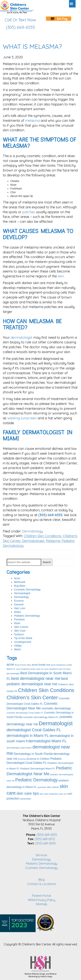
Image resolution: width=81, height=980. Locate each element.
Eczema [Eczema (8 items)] (22, 759)
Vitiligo (18, 646)
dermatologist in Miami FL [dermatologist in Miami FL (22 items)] (28, 736)
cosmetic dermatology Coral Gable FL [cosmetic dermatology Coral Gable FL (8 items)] (25, 713)
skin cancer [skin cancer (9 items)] (53, 787)
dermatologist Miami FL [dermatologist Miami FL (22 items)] (48, 741)
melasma (32, 121)
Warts (17, 649)
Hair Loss (20, 608)
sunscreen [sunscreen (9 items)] (25, 799)
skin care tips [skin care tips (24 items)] (28, 793)
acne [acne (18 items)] (10, 664)
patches (29, 212)
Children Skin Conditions (42, 536)
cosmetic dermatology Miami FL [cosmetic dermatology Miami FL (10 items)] (41, 717)
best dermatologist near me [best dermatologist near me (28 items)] (36, 678)
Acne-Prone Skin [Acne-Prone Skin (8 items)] (23, 665)
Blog (42, 880)
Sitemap (42, 904)
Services (41, 855)
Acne (17, 578)
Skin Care (20, 631)
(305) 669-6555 (47, 835)
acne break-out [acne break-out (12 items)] (41, 665)
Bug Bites (20, 586)
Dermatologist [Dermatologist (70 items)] (56, 723)
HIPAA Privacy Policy (42, 900)
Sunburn (19, 634)
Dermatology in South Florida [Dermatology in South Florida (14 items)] (33, 754)
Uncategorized (22, 642)
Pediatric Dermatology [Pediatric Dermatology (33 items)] (37, 780)
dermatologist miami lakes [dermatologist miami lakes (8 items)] (19, 748)
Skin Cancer (21, 627)
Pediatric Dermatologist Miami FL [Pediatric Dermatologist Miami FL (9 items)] (38, 769)
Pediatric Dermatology (27, 616)
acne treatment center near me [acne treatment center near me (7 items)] (30, 669)
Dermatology (33, 531)
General (19, 604)
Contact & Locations (42, 884)
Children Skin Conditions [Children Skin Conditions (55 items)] (46, 690)
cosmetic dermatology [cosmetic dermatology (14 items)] (56, 708)
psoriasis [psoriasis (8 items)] (42, 787)
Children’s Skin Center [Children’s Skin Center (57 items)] (32, 698)
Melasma (53, 541)
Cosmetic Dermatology (27, 589)
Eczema (19, 601)
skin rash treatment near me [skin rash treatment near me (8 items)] (53, 794)
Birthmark (20, 582)
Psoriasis (19, 619)
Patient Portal (41, 896)
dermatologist (22, 337)
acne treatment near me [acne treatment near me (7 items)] (55, 669)
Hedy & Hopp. (46, 976)
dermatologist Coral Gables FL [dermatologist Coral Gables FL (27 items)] (34, 730)
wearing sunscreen (22, 418)
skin (61, 276)
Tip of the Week (23, 638)
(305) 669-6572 (45, 839)
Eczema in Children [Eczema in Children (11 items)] (38, 759)
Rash (17, 623)
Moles (18, 612)
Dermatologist (33, 541)
